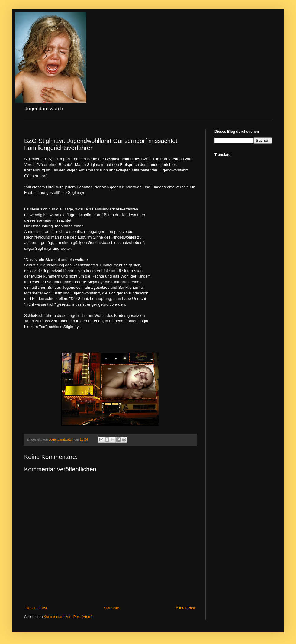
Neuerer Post (36, 608)
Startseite (112, 608)
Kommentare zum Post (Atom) (68, 617)
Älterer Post (185, 608)
